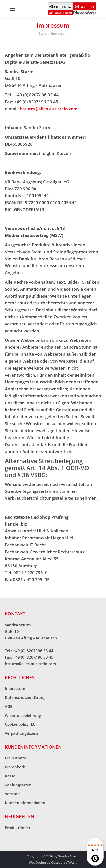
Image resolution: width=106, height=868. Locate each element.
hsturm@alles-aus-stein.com (49, 109)
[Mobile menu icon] (13, 9)
